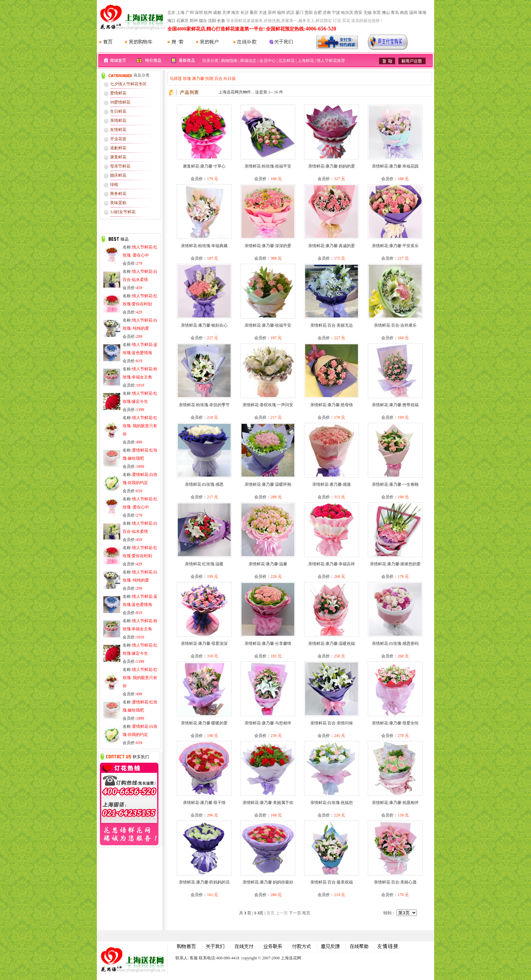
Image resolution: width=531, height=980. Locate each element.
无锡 (367, 13)
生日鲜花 (118, 111)
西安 (358, 13)
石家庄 (183, 21)
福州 (281, 13)
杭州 (208, 13)
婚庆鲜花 (118, 175)
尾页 (306, 913)
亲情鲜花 (118, 121)
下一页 (295, 913)
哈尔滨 (347, 13)
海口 (171, 21)
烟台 (203, 21)
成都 (217, 13)
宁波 (336, 13)
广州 (190, 13)
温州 (413, 13)
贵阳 (309, 13)
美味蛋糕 (118, 203)
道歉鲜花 (118, 148)
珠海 (422, 13)
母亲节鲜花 (120, 166)
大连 (263, 13)
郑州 (194, 21)
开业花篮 (118, 139)
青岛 (395, 13)
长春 (221, 21)
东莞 (377, 13)
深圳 (199, 13)
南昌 (404, 13)
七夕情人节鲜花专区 (128, 84)
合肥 (318, 13)
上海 (180, 13)
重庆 (254, 13)
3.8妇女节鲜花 (123, 212)
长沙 (245, 13)
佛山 (386, 13)
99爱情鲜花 (120, 102)
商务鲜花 (118, 194)
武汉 (290, 13)
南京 (235, 13)
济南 (327, 13)
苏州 (272, 13)
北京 (171, 13)
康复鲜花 (118, 157)
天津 (226, 13)
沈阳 (212, 21)
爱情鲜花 (118, 93)
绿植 (114, 184)
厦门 (299, 13)
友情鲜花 (118, 130)
